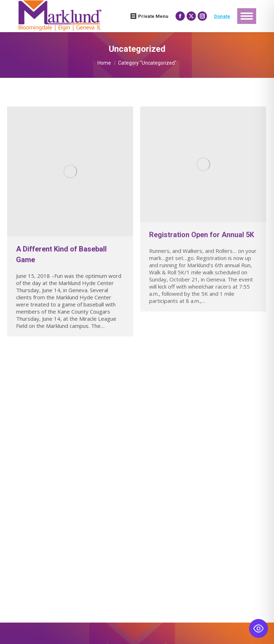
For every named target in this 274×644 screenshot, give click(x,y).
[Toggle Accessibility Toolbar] (258, 628)
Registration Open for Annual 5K (202, 235)
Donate (222, 16)
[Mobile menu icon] (247, 16)
